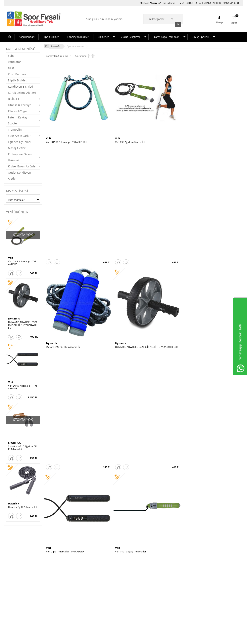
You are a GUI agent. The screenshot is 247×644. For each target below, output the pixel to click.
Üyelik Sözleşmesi (16, 594)
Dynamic (14, 318)
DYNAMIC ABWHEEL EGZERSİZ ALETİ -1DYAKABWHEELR (23, 325)
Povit (49, 272)
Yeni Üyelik (92, 582)
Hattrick (14, 503)
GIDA (11, 68)
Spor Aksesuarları (20, 135)
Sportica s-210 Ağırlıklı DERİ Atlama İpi (22, 448)
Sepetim (50, 594)
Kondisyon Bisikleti (78, 36)
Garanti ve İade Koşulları (20, 606)
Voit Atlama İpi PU (106, 276)
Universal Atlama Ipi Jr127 (160, 199)
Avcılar (129, 582)
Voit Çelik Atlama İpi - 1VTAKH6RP (22, 263)
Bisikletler (103, 36)
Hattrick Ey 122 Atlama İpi (22, 507)
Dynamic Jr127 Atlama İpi (209, 199)
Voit (11, 257)
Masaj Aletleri (17, 148)
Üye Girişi (91, 588)
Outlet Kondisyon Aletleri (20, 175)
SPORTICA (14, 442)
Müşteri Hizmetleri (56, 588)
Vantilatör (14, 61)
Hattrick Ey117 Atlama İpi (209, 276)
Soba (11, 55)
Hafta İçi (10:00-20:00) (178, 582)
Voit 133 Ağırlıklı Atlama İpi (111, 122)
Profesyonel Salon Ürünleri (20, 157)
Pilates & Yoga (17, 111)
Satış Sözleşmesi (15, 600)
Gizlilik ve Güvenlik (16, 612)
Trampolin (15, 129)
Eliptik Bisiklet (51, 36)
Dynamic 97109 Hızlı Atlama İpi (163, 122)
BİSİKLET (14, 98)
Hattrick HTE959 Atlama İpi (61, 353)
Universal (152, 195)
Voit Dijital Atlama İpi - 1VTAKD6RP (23, 387)
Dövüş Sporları (200, 36)
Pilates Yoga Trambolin (166, 36)
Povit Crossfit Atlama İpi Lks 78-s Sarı (66, 276)
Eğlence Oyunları (19, 141)
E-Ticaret (111, 639)
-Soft (103, 639)
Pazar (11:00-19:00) (176, 594)
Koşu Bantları (27, 36)
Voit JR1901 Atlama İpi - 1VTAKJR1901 (66, 122)
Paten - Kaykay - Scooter (19, 120)
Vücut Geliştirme (131, 36)
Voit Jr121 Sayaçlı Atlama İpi (111, 199)
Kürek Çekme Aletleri (22, 92)
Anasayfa (51, 582)
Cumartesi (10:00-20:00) (179, 588)
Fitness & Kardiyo (20, 105)
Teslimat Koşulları (16, 582)
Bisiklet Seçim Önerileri (19, 588)
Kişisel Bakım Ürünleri (23, 166)
